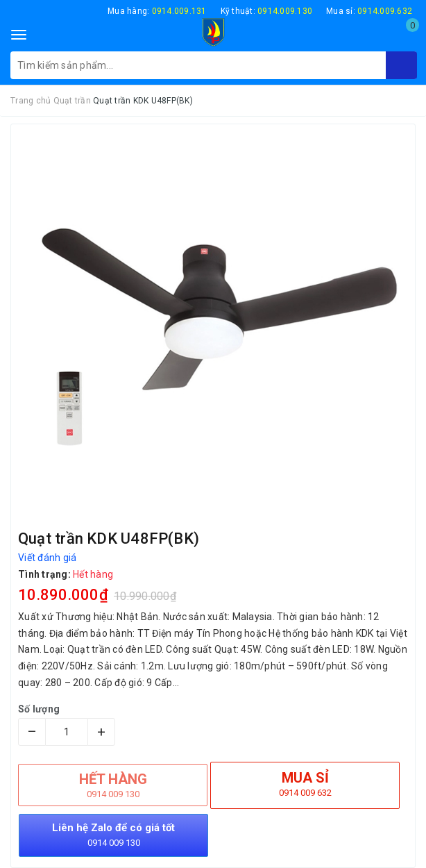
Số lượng (39, 709)
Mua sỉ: (369, 11)
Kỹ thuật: (267, 11)
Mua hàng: (157, 11)
